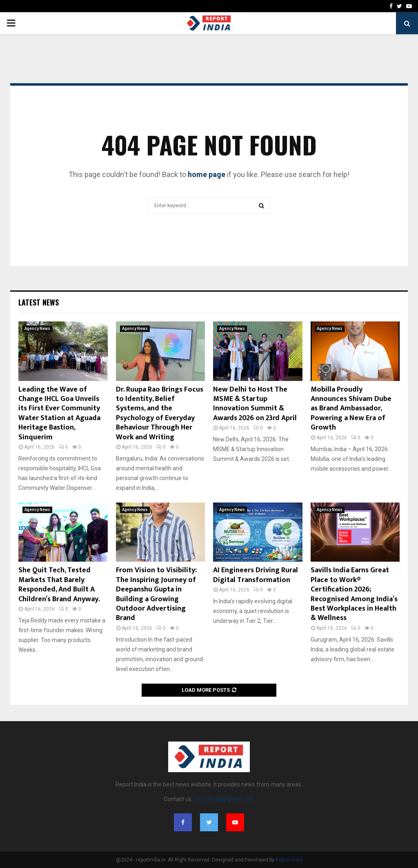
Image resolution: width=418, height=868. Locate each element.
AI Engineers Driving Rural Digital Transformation (256, 575)
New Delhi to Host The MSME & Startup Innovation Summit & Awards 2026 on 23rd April (255, 404)
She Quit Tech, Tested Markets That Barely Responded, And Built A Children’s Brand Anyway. (59, 585)
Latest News (39, 302)
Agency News (37, 329)
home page (207, 174)
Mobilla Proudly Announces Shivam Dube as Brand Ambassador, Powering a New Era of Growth (351, 409)
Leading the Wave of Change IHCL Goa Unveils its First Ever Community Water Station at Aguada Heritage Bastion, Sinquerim (59, 413)
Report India (289, 860)
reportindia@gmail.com (224, 799)
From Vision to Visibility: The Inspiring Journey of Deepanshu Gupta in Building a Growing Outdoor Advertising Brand (156, 594)
